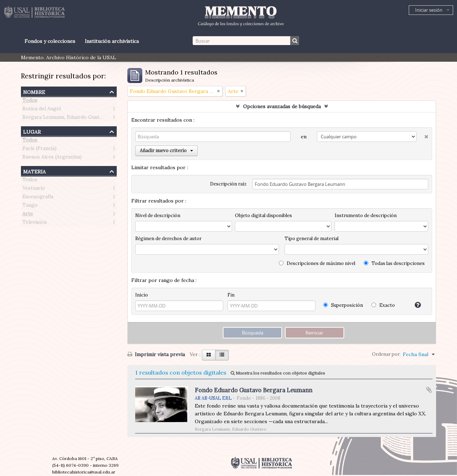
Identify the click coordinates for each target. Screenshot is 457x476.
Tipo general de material (312, 239)
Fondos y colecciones (50, 41)
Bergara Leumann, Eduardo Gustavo (65, 118)
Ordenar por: (386, 354)
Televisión (34, 223)
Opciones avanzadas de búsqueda (282, 106)
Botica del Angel (42, 110)
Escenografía (38, 198)
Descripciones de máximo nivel (317, 263)
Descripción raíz (228, 184)
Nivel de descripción (158, 215)
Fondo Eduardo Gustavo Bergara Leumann (254, 390)
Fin (231, 295)
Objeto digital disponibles (263, 215)
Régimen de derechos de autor (168, 239)
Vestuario (34, 189)
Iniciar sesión (429, 10)
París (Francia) (39, 150)
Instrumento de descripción (366, 215)
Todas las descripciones (394, 263)
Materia (34, 171)
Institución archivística (112, 41)
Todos (30, 101)
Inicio (142, 295)
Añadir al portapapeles (429, 390)
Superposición (343, 305)
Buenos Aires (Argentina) (52, 158)
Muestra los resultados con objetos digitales (278, 373)
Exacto (383, 305)
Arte (28, 215)
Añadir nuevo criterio (166, 151)
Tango (30, 206)
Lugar (32, 131)
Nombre (34, 91)
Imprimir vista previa (156, 354)
